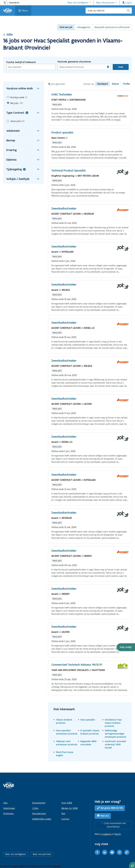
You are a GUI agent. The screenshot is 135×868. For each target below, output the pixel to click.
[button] (126, 647)
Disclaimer (5, 866)
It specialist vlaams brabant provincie (90, 732)
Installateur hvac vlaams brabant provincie (113, 723)
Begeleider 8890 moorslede (88, 743)
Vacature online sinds (24, 88)
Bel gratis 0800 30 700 (112, 808)
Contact (65, 819)
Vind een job (66, 27)
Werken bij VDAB (70, 808)
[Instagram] (119, 852)
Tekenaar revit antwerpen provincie (67, 743)
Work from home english (65, 754)
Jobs (8, 34)
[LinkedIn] (105, 852)
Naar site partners (105, 3)
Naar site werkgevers (78, 3)
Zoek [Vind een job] (121, 67)
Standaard (102, 84)
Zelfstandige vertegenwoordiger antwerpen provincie (115, 734)
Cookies (40, 866)
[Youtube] (112, 852)
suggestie (107, 834)
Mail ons (105, 816)
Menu (25, 11)
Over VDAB (67, 803)
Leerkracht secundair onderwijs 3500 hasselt (116, 744)
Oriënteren (8, 814)
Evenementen (39, 803)
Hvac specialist (88, 720)
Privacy (32, 866)
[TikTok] (127, 852)
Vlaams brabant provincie (64, 721)
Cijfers (35, 808)
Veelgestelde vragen (42, 819)
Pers (63, 814)
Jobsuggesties (83, 27)
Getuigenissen (39, 814)
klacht (118, 834)
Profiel (126, 84)
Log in (129, 3)
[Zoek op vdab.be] (109, 11)
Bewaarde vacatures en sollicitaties (112, 27)
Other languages (53, 866)
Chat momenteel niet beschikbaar (115, 825)
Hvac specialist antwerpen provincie (67, 732)
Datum (115, 84)
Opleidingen (9, 808)
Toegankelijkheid (20, 866)
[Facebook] (97, 852)
